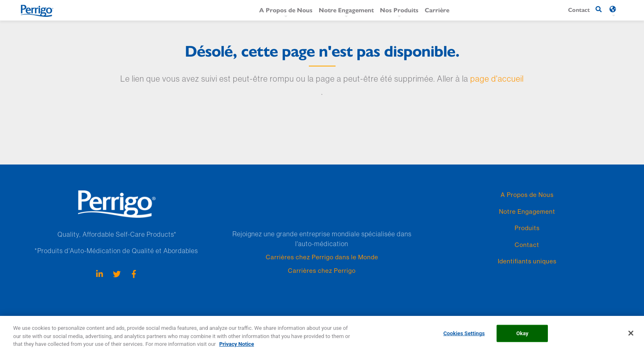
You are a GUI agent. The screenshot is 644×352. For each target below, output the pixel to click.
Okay (522, 338)
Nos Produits (399, 10)
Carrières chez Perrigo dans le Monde (322, 257)
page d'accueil (497, 79)
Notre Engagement (346, 10)
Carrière (437, 10)
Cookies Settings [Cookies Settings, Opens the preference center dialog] (464, 338)
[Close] (631, 338)
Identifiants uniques (527, 261)
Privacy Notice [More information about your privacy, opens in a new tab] (237, 349)
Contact (527, 245)
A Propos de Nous (286, 10)
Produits (527, 228)
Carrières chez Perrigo (322, 271)
